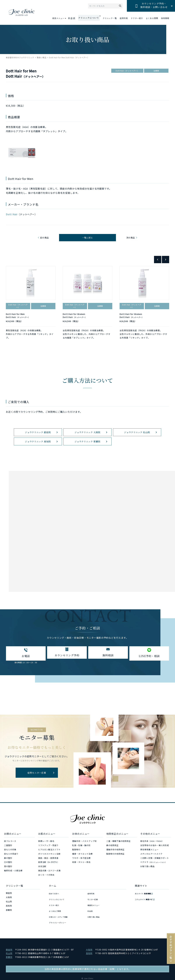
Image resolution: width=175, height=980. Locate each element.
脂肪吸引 (76, 866)
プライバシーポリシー (59, 931)
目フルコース (10, 858)
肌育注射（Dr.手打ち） (49, 879)
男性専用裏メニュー (149, 866)
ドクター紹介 (137, 18)
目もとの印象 (10, 866)
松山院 (9, 918)
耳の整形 (8, 883)
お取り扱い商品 (147, 883)
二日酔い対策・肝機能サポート (155, 875)
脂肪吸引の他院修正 (116, 871)
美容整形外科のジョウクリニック (20, 57)
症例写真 (124, 18)
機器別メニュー (95, 918)
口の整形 (8, 879)
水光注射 (42, 883)
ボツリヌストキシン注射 (49, 871)
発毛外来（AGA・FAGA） (152, 858)
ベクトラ (153, 879)
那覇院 (9, 927)
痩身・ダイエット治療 (82, 871)
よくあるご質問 (56, 923)
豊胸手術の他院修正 (116, 866)
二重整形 (8, 862)
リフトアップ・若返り (48, 862)
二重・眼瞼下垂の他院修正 (119, 858)
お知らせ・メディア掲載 (60, 927)
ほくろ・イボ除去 (46, 892)
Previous (158, 262)
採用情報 (165, 18)
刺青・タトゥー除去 (81, 879)
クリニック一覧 (110, 18)
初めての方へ (55, 910)
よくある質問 (152, 18)
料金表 (75, 18)
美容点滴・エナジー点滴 (49, 887)
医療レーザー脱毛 (46, 858)
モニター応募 (94, 914)
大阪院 (9, 914)
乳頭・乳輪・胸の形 (81, 862)
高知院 (9, 923)
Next (166, 262)
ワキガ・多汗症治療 (81, 875)
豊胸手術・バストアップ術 (84, 858)
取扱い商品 (42, 57)
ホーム (53, 902)
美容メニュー (62, 18)
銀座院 (9, 910)
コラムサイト (145, 914)
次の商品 (130, 239)
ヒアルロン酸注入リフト (49, 866)
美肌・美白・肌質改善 (48, 875)
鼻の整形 (8, 875)
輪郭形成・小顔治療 (13, 887)
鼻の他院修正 (112, 862)
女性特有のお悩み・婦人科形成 (155, 862)
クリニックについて (58, 914)
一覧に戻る (88, 239)
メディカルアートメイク (151, 871)
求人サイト (144, 910)
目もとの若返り (11, 871)
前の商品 (45, 239)
